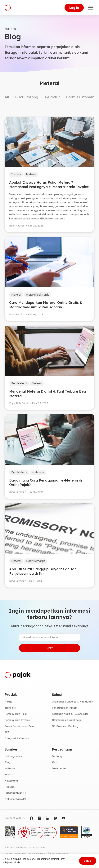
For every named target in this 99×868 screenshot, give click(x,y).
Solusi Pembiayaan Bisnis (20, 726)
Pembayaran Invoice (17, 720)
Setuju (88, 861)
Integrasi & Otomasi (17, 738)
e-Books (10, 768)
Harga (8, 702)
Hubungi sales (13, 756)
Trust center (59, 768)
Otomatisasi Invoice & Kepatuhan (73, 702)
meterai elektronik (37, 295)
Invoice (16, 174)
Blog (8, 762)
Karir (55, 762)
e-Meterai (38, 472)
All (7, 97)
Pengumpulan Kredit (64, 708)
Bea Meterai (19, 383)
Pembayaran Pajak (16, 714)
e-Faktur (52, 97)
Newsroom (11, 781)
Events (9, 774)
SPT (7, 732)
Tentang (57, 756)
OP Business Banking (65, 726)
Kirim (50, 648)
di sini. (18, 862)
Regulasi (10, 787)
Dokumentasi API (15, 799)
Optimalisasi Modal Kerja (67, 720)
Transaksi (10, 708)
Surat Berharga (36, 561)
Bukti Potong (27, 97)
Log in (74, 8)
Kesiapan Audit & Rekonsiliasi (70, 714)
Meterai (31, 174)
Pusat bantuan (13, 793)
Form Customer (80, 97)
